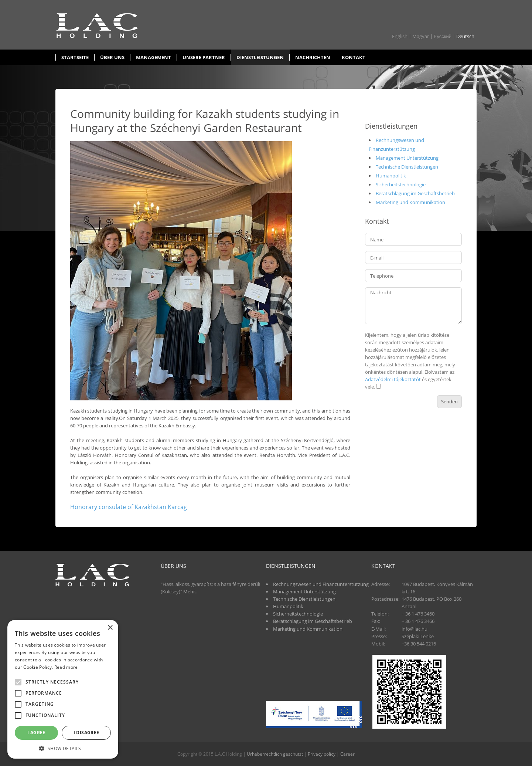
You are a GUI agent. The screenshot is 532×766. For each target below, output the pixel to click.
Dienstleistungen (260, 57)
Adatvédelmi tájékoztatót (393, 379)
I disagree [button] (86, 733)
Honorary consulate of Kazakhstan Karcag (129, 507)
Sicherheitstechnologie (401, 184)
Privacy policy (322, 754)
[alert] (63, 689)
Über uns (112, 57)
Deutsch (465, 36)
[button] (63, 748)
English (400, 36)
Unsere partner (204, 57)
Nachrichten (313, 57)
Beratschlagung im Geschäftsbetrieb (415, 193)
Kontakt (354, 57)
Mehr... (191, 592)
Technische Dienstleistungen (407, 167)
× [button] (110, 628)
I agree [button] (36, 733)
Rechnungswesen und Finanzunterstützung (321, 584)
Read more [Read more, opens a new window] (66, 667)
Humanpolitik (391, 176)
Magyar (421, 36)
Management (154, 57)
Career (347, 754)
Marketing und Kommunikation (410, 202)
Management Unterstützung (407, 158)
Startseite (75, 57)
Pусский (443, 36)
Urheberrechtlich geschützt (275, 754)
